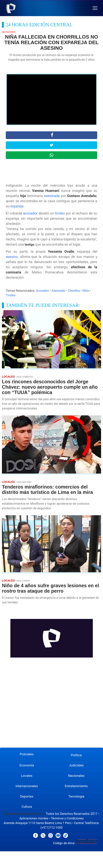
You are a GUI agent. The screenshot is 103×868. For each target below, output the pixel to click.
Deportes (27, 796)
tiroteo (60, 213)
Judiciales (76, 765)
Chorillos (74, 291)
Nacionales (76, 776)
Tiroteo (11, 295)
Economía (27, 765)
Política (76, 755)
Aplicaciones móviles (34, 818)
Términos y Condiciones (67, 818)
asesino (12, 257)
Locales (27, 776)
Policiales (27, 754)
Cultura (27, 807)
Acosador (42, 291)
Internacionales (27, 786)
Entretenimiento (76, 786)
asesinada (52, 196)
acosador (30, 213)
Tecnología (76, 796)
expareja (17, 206)
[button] (95, 8)
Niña (86, 291)
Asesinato (58, 291)
